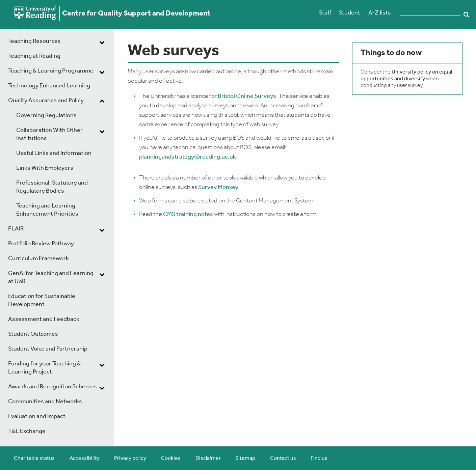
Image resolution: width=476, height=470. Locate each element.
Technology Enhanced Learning (49, 86)
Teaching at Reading (34, 56)
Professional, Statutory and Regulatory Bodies (52, 187)
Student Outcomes (33, 334)
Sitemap (245, 459)
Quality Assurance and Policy (46, 101)
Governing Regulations (46, 116)
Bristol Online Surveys (247, 96)
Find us (319, 459)
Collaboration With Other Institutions (49, 134)
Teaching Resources (34, 41)
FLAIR (16, 229)
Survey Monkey (218, 187)
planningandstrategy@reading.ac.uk (188, 157)
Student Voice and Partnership (48, 349)
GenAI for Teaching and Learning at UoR (51, 278)
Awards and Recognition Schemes (52, 387)
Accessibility (85, 459)
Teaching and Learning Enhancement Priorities (47, 210)
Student (350, 13)
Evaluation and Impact (37, 417)
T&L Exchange (27, 431)
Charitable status (34, 459)
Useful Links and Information (54, 153)
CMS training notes (188, 214)
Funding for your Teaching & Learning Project (44, 368)
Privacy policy (130, 459)
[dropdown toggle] (102, 42)
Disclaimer (208, 459)
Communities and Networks (45, 402)
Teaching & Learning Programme (51, 71)
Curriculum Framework (38, 259)
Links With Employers (45, 168)
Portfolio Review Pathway (41, 244)
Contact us (283, 459)
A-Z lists (380, 13)
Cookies (171, 459)
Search (467, 15)
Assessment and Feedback (44, 319)
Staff (325, 13)
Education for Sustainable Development (42, 300)
